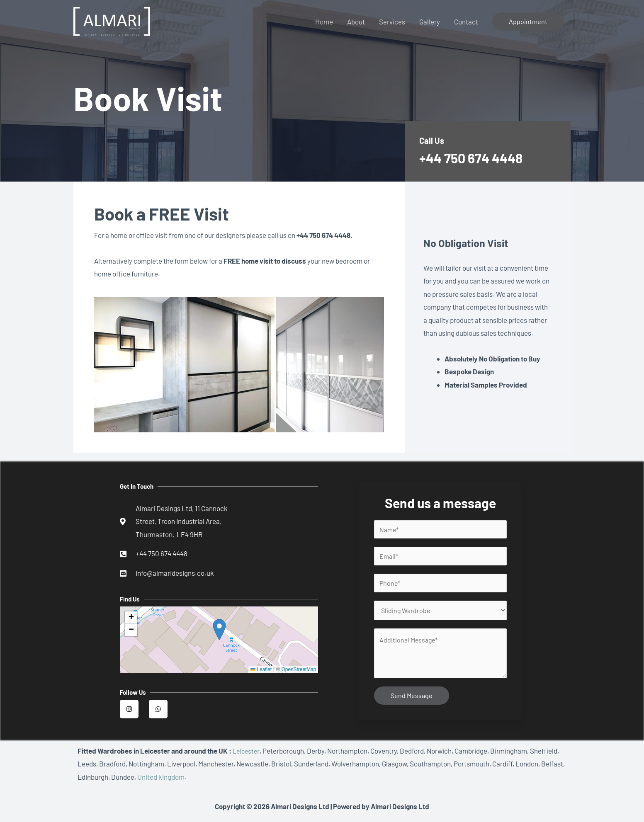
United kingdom (161, 781)
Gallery (430, 22)
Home (324, 22)
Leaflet (258, 671)
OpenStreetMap (297, 671)
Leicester (247, 755)
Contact (466, 22)
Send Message (412, 700)
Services (392, 22)
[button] (131, 620)
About (356, 22)
